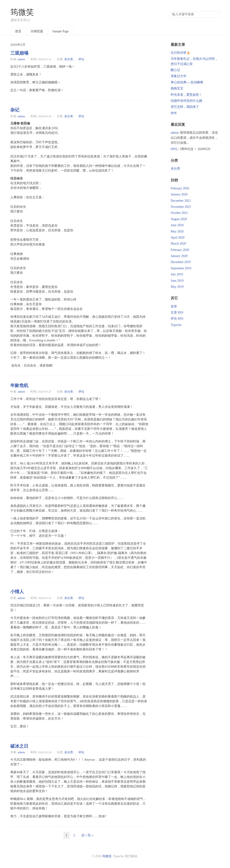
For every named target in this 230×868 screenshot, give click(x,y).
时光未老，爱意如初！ (186, 95)
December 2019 (181, 262)
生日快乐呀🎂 (180, 53)
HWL (174, 149)
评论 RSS (177, 319)
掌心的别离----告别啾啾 (187, 82)
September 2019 (181, 268)
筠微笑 (22, 12)
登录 (174, 306)
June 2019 (177, 281)
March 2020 (178, 244)
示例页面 (37, 31)
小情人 (17, 592)
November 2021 (181, 207)
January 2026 (179, 194)
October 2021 (179, 213)
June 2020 (177, 225)
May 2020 (177, 231)
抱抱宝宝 (177, 88)
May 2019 (177, 287)
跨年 (174, 113)
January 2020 (179, 256)
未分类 (69, 59)
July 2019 (177, 274)
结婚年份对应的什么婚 (186, 101)
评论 (81, 59)
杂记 (15, 110)
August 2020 (179, 219)
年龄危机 (19, 385)
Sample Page (61, 31)
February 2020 (180, 250)
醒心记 (175, 70)
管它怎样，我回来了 (185, 107)
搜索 (216, 14)
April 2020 (178, 237)
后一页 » (87, 835)
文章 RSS (177, 313)
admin (21, 59)
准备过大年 (179, 76)
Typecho (176, 325)
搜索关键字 (171, 11)
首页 (18, 31)
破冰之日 (19, 746)
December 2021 (181, 201)
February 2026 (180, 188)
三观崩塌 (19, 53)
